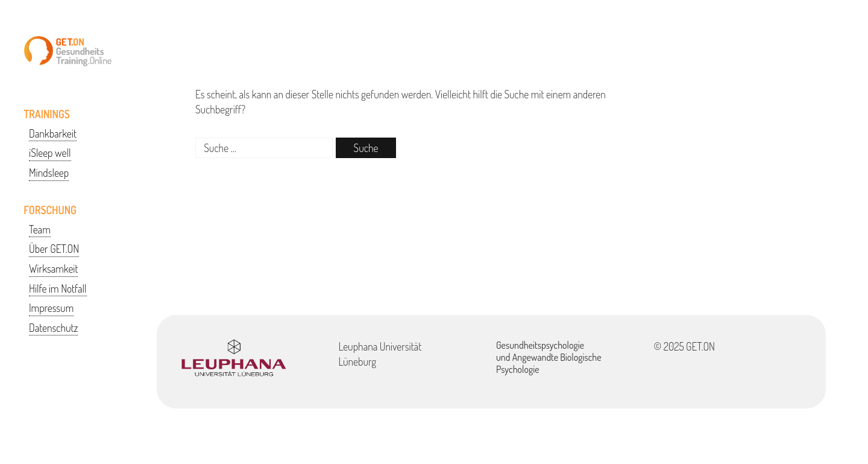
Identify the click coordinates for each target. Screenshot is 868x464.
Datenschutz (53, 328)
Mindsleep (49, 173)
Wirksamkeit (53, 269)
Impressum (51, 308)
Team (40, 229)
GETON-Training (68, 51)
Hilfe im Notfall (58, 288)
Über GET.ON (54, 249)
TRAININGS (47, 114)
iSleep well (50, 153)
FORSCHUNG (50, 210)
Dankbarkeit (53, 133)
